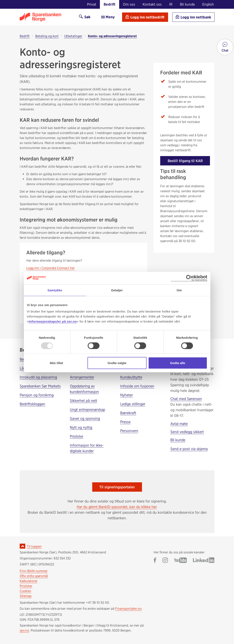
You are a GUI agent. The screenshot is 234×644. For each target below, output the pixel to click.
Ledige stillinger (133, 404)
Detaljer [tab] (117, 290)
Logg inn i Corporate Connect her (51, 268)
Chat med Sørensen (186, 399)
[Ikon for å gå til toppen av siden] (22, 546)
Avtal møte (179, 424)
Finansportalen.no (128, 609)
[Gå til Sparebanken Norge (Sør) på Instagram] (165, 561)
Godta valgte (117, 363)
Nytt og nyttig (81, 427)
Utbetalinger (73, 36)
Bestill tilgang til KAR (185, 161)
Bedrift (110, 4)
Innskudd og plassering (38, 377)
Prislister (77, 436)
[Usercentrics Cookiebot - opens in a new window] (189, 278)
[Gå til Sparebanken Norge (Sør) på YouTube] (181, 561)
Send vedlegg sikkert (187, 432)
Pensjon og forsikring (37, 395)
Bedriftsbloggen (32, 404)
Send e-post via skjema (189, 449)
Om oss (129, 4)
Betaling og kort (47, 36)
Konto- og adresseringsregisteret (112, 36)
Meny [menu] (108, 17)
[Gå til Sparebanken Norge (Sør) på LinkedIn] (204, 561)
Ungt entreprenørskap (87, 409)
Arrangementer (82, 377)
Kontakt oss (152, 4)
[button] (225, 47)
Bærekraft (128, 413)
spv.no (24, 630)
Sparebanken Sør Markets (40, 386)
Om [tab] (179, 290)
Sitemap (26, 596)
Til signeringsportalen (117, 487)
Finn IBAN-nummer (34, 571)
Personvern (129, 431)
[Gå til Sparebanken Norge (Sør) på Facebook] (155, 561)
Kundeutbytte (131, 377)
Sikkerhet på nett (84, 401)
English (208, 4)
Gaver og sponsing (85, 418)
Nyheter (127, 395)
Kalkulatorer (29, 581)
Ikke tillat (56, 363)
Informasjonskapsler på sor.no (53, 321)
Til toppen (34, 546)
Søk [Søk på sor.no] (85, 17)
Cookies (25, 591)
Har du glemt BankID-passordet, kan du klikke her (117, 507)
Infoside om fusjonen (137, 386)
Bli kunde (187, 4)
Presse (125, 422)
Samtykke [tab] (55, 290)
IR (171, 4)
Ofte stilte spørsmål (34, 576)
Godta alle (178, 363)
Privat (92, 4)
